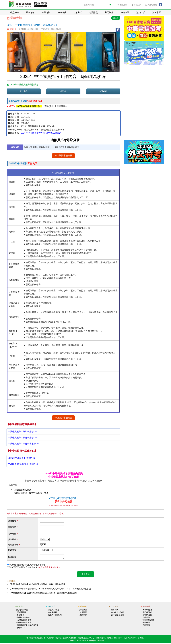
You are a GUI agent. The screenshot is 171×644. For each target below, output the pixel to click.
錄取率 (63, 91)
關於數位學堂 (22, 610)
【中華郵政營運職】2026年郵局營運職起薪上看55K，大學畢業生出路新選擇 (43, 594)
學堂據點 (122, 5)
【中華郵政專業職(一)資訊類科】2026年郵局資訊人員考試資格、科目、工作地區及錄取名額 (50, 589)
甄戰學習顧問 (148, 621)
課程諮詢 (136, 5)
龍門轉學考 (147, 613)
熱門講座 (109, 12)
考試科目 (103, 91)
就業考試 (78, 12)
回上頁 (116, 18)
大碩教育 (146, 626)
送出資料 (85, 575)
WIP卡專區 (53, 613)
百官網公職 (147, 616)
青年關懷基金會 (118, 616)
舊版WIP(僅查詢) (55, 616)
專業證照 (93, 12)
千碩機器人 (147, 623)
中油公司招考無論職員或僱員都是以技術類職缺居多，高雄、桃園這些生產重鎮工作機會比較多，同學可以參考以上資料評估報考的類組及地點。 (63, 458)
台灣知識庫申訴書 (24, 621)
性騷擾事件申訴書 (24, 623)
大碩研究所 (147, 610)
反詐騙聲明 (151, 5)
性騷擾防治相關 (23, 618)
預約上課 (141, 12)
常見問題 (83, 613)
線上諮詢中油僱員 (63, 156)
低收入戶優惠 (54, 610)
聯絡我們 (83, 616)
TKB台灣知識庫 (118, 613)
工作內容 (24, 91)
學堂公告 (15, 12)
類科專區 (156, 12)
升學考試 (46, 12)
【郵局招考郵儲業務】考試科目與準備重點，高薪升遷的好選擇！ (38, 585)
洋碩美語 (146, 618)
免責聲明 (20, 616)
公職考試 (62, 12)
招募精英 (115, 610)
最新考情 (30, 12)
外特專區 (125, 12)
